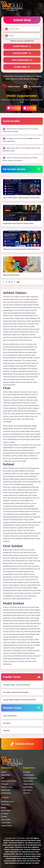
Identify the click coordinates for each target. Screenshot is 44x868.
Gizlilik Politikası (29, 775)
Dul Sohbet (5, 814)
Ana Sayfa (27, 772)
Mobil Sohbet (6, 775)
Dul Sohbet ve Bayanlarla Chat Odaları (16, 692)
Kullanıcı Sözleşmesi (30, 778)
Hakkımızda (5, 805)
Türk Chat (26, 793)
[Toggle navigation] (40, 6)
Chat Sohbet (27, 790)
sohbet (25, 533)
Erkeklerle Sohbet (7, 787)
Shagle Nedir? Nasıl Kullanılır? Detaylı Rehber (18, 223)
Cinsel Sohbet (6, 823)
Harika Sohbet (28, 781)
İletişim (4, 808)
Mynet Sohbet (6, 811)
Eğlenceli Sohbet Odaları (11, 275)
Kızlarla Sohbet (22, 53)
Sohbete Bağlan (22, 46)
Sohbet (4, 772)
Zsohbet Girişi (22, 67)
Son (18, 282)
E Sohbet (4, 817)
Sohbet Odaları (6, 793)
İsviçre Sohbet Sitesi (10, 716)
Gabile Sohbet (6, 790)
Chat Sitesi (7, 723)
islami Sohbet (6, 820)
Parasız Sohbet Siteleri (9, 781)
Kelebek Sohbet (6, 826)
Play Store (14, 108)
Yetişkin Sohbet (28, 784)
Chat (3, 778)
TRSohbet (6, 731)
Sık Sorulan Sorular (8, 802)
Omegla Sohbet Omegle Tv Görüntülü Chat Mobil (19, 700)
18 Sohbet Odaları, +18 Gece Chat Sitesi (16, 685)
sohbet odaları (25, 297)
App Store (29, 108)
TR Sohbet (5, 784)
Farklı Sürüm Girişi (22, 60)
